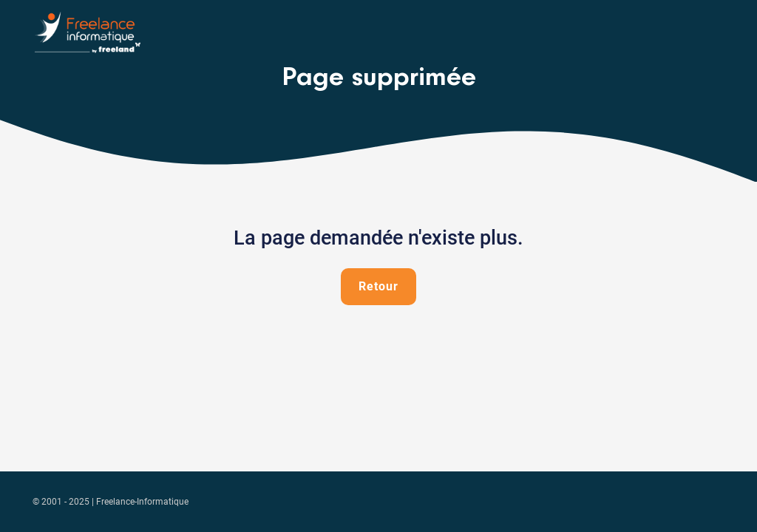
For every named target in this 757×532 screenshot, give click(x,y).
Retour (378, 286)
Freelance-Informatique (142, 502)
